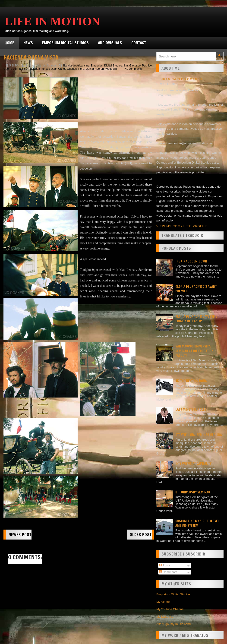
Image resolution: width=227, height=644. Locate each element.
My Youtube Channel (170, 609)
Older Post (141, 535)
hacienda (34, 69)
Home (9, 43)
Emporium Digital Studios (65, 43)
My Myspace (165, 617)
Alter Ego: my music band (173, 624)
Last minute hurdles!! (192, 410)
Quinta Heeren (95, 69)
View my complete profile (182, 226)
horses (46, 69)
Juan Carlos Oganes (64, 69)
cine (87, 66)
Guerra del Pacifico (15, 69)
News (28, 43)
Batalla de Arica (73, 66)
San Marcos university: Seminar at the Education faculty (194, 351)
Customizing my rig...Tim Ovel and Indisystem (197, 523)
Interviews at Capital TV (193, 464)
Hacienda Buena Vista (31, 57)
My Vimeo (163, 602)
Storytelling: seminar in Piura (199, 435)
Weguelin (111, 69)
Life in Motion (52, 21)
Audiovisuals (110, 43)
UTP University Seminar (193, 492)
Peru (81, 69)
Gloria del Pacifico (141, 66)
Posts (165, 565)
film (126, 66)
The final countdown (191, 261)
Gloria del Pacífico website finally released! (196, 319)
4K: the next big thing (191, 381)
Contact (139, 43)
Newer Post (20, 535)
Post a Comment (19, 566)
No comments (133, 69)
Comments (168, 572)
